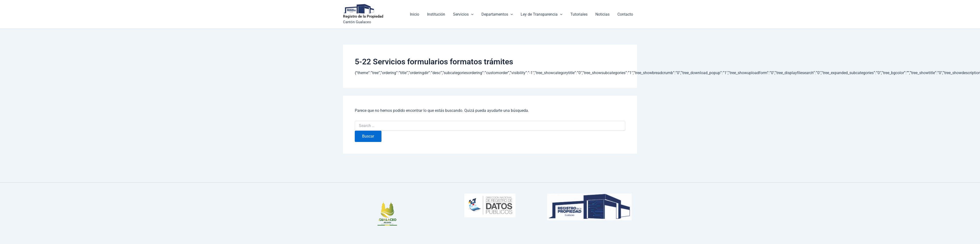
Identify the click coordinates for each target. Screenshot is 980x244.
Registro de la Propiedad (363, 16)
